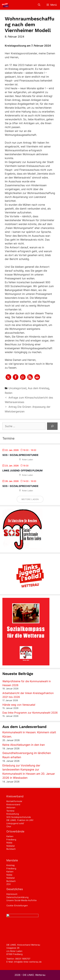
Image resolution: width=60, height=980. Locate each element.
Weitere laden (30, 499)
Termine (10, 811)
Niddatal (10, 846)
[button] (8, 377)
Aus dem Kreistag (38, 388)
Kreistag (10, 865)
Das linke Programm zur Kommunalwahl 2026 (30, 713)
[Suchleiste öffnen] (39, 5)
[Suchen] (52, 426)
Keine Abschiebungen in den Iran (24, 745)
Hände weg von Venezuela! (19, 705)
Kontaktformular (14, 801)
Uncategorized (17, 388)
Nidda (9, 843)
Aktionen (11, 808)
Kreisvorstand (13, 804)
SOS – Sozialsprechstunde (20, 455)
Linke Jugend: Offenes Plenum (22, 471)
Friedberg (11, 840)
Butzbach (11, 849)
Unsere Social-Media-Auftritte (22, 900)
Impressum (12, 894)
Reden (9, 393)
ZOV (9, 884)
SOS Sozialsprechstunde (19, 817)
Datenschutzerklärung (17, 897)
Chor (9, 826)
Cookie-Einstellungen (17, 905)
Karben (10, 836)
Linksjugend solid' (15, 823)
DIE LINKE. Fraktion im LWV (20, 820)
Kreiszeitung (13, 814)
